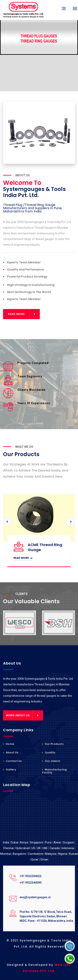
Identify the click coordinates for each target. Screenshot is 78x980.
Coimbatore (35, 854)
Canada (55, 848)
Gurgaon (68, 842)
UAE (45, 848)
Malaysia (51, 854)
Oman (44, 859)
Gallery (10, 769)
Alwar (57, 842)
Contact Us (12, 761)
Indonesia (68, 848)
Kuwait (73, 854)
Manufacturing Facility (54, 771)
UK (39, 848)
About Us (11, 752)
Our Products (53, 744)
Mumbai (6, 854)
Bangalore (19, 854)
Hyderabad (23, 848)
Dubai (14, 842)
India (6, 842)
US (33, 848)
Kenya (24, 842)
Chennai (8, 848)
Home (9, 744)
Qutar (35, 859)
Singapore (36, 842)
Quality (49, 752)
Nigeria (63, 854)
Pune (48, 842)
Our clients (51, 761)
